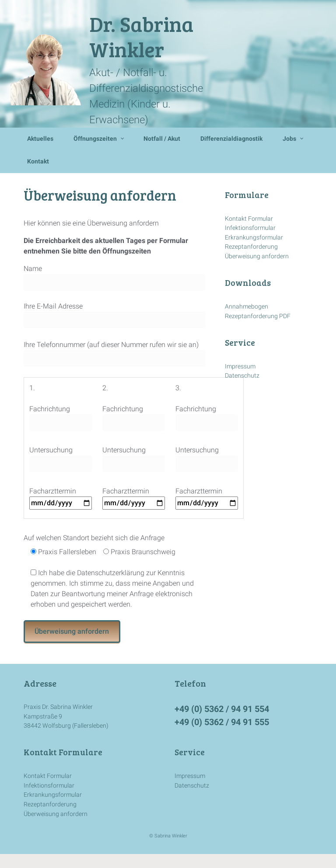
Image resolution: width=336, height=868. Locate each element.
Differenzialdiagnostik (231, 139)
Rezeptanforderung (251, 247)
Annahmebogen (247, 307)
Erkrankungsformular (254, 238)
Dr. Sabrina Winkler (141, 36)
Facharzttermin (61, 497)
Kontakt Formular (249, 219)
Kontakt (38, 161)
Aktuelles (40, 139)
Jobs (289, 139)
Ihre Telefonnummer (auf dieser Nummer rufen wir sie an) (114, 354)
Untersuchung (61, 459)
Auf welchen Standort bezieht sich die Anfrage (94, 538)
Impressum (240, 366)
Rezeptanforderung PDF (258, 316)
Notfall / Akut (162, 139)
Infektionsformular (250, 228)
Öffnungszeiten (95, 139)
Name (114, 278)
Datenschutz (242, 376)
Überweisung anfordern (257, 256)
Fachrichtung (61, 418)
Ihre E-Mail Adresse (114, 315)
